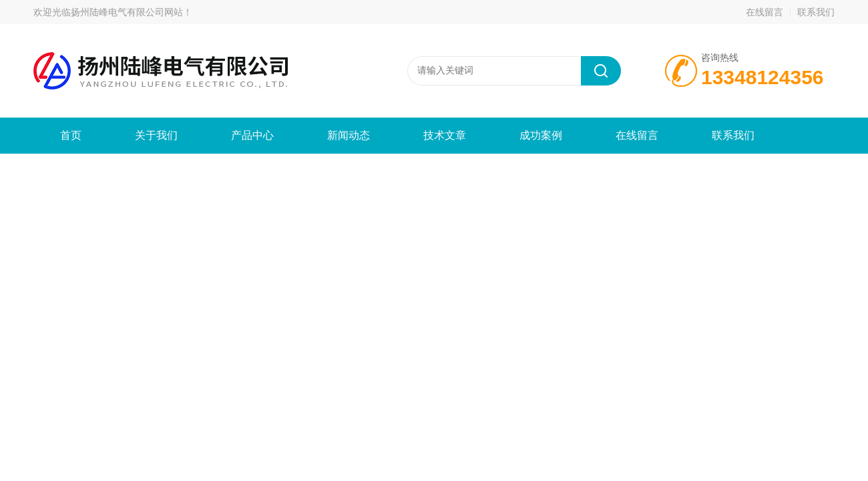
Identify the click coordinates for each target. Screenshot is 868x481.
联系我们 (816, 12)
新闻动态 (349, 135)
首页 (71, 135)
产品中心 (252, 135)
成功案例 (541, 135)
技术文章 (445, 135)
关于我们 (156, 135)
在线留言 (765, 12)
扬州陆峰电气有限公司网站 (127, 12)
